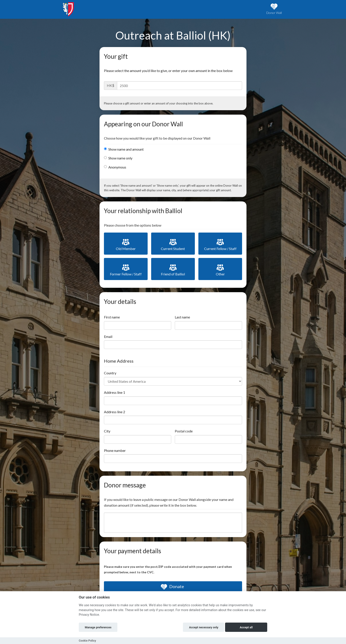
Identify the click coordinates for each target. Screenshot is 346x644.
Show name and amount (124, 149)
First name (112, 317)
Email (108, 336)
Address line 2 (115, 412)
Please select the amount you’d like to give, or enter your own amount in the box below (168, 71)
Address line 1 (115, 392)
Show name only (118, 158)
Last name (182, 317)
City (107, 431)
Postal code (184, 431)
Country (110, 373)
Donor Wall (274, 9)
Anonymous (115, 167)
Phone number (115, 450)
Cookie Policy (87, 641)
